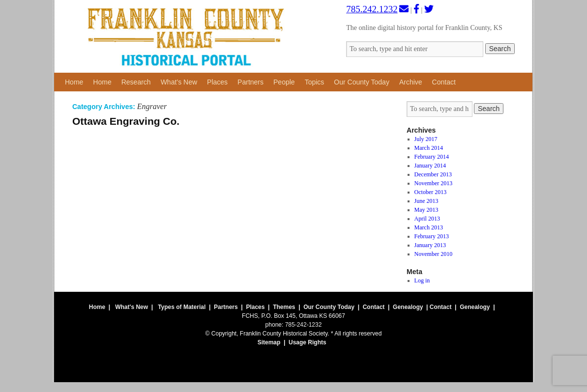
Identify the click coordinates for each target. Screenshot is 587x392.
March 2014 (429, 148)
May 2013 (426, 210)
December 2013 (433, 174)
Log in (422, 280)
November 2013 (434, 183)
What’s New (179, 82)
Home (74, 82)
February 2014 (432, 157)
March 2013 (429, 227)
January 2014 (430, 166)
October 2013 (431, 192)
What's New (132, 307)
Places (217, 82)
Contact (444, 82)
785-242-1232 (304, 325)
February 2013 (432, 236)
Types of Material (182, 307)
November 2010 (434, 254)
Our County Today (362, 82)
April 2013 (427, 219)
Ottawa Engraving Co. (126, 121)
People (284, 82)
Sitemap (269, 342)
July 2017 (426, 139)
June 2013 (426, 201)
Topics (315, 82)
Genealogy (408, 307)
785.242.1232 (372, 9)
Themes (284, 307)
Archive (411, 82)
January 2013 (430, 245)
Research (136, 82)
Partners (250, 82)
